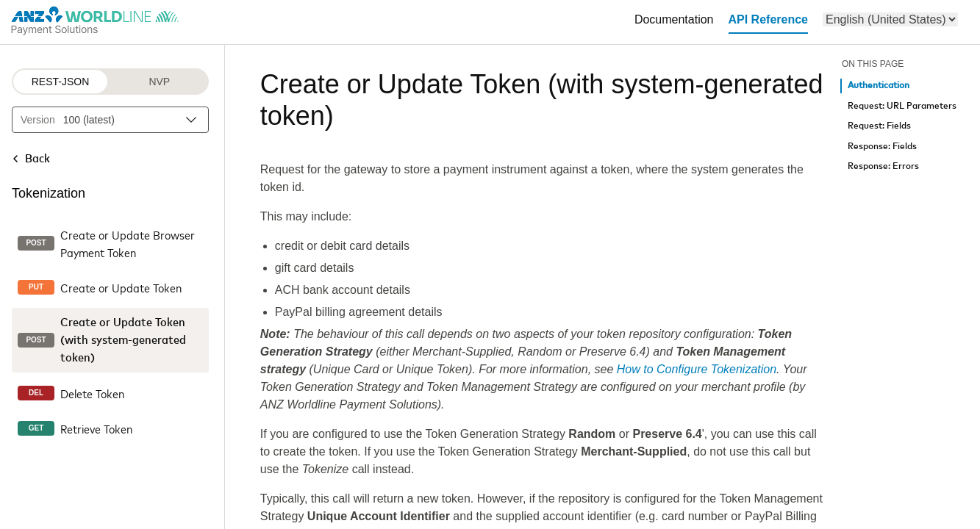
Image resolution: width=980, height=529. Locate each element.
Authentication (879, 86)
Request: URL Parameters (902, 106)
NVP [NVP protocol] (159, 82)
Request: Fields (879, 126)
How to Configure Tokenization (697, 369)
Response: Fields (882, 147)
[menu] (890, 19)
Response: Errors (883, 166)
